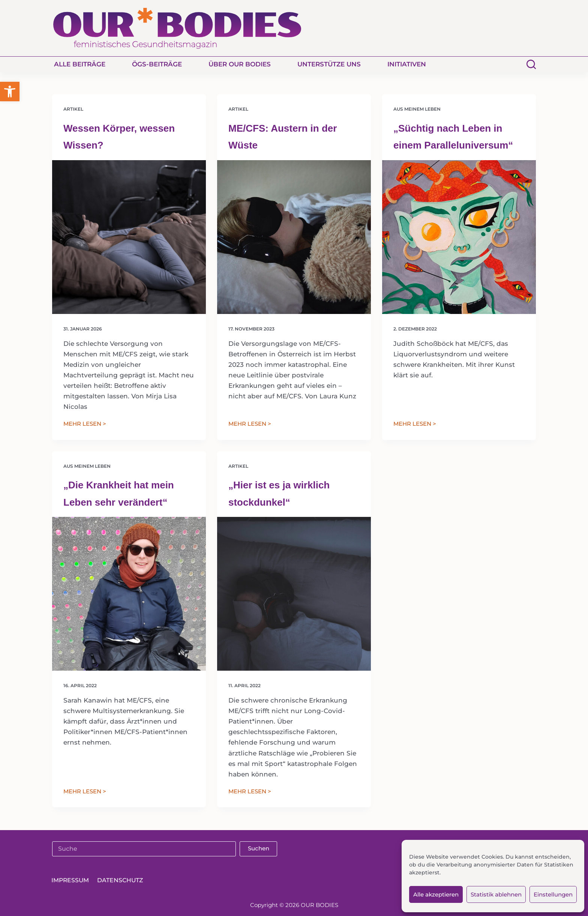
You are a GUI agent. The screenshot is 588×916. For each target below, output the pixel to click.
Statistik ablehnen (496, 894)
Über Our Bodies (240, 64)
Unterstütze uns (329, 64)
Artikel (73, 109)
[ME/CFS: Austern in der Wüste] (294, 237)
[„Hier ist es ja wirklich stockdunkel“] (294, 594)
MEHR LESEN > (85, 424)
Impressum (72, 880)
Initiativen (407, 64)
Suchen (259, 848)
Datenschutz (126, 880)
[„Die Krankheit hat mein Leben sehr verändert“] (129, 594)
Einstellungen (553, 894)
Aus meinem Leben (417, 109)
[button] (10, 92)
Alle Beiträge (80, 64)
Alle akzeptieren (436, 894)
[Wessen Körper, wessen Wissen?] (129, 237)
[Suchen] (531, 64)
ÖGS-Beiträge (157, 64)
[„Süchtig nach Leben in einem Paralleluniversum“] (459, 237)
